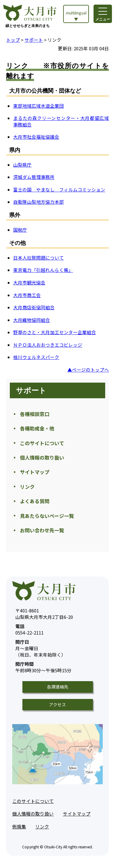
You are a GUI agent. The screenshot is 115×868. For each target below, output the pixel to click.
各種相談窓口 (35, 414)
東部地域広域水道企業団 (38, 106)
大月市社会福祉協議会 (36, 137)
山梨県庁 (22, 165)
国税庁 (20, 230)
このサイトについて (42, 443)
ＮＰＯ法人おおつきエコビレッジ (48, 345)
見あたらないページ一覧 (47, 516)
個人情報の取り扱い (42, 457)
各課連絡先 (58, 687)
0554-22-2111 (29, 629)
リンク (27, 487)
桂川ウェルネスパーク (36, 357)
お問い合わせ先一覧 (42, 530)
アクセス (57, 704)
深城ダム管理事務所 (34, 177)
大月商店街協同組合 (34, 307)
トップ (13, 40)
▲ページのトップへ (88, 370)
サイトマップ (35, 472)
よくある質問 (35, 501)
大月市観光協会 (29, 282)
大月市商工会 (27, 295)
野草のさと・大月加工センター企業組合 (55, 332)
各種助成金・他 (37, 428)
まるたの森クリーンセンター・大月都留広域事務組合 (61, 121)
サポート (34, 40)
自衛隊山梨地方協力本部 (38, 202)
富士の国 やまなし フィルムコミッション (59, 189)
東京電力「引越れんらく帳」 (43, 270)
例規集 (19, 826)
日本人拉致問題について (38, 258)
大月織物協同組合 (32, 320)
